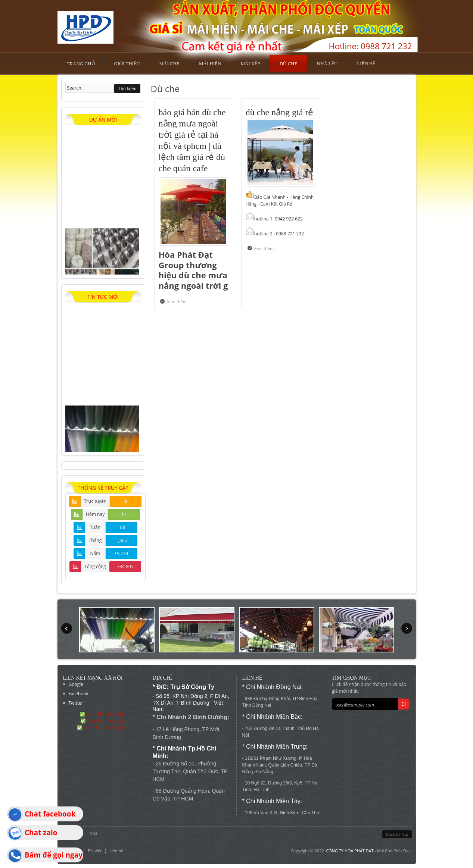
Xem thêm (178, 302)
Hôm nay (95, 514)
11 (124, 514)
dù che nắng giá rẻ (280, 112)
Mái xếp (250, 64)
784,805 (125, 566)
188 (122, 527)
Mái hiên (210, 64)
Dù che (289, 64)
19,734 (121, 553)
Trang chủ (81, 64)
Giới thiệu (127, 64)
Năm (95, 553)
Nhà (94, 833)
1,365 (122, 540)
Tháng (95, 540)
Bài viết (95, 851)
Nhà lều (327, 64)
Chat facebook (50, 814)
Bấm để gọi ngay (54, 855)
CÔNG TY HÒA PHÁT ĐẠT (350, 851)
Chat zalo (41, 833)
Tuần (95, 527)
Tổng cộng (95, 566)
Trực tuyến (95, 501)
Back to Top (397, 834)
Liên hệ (366, 64)
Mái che (169, 64)
